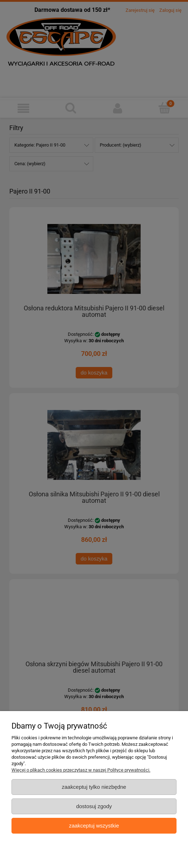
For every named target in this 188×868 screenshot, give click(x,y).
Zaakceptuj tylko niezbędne (94, 787)
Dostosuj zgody (94, 806)
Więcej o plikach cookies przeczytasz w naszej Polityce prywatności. (81, 770)
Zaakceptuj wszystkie (94, 826)
